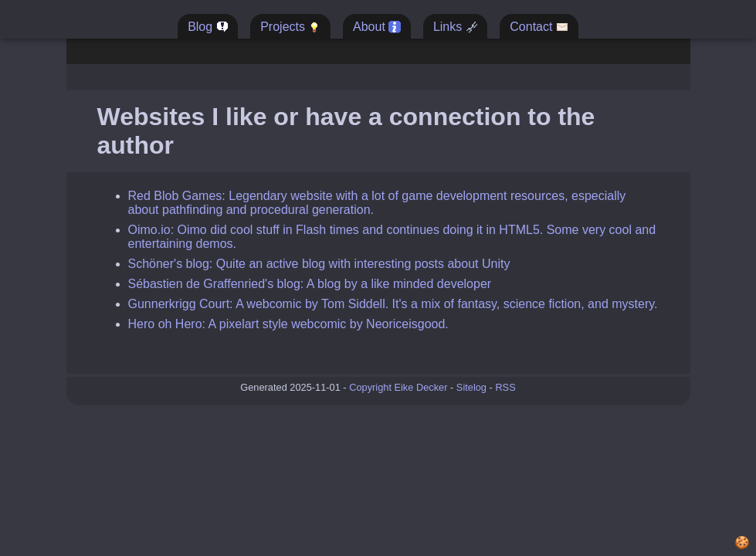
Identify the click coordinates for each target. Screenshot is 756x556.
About (377, 27)
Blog (208, 27)
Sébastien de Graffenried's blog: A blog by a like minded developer (310, 284)
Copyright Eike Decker (398, 387)
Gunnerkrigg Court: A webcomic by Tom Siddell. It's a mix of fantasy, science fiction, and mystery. (393, 304)
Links (456, 27)
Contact (539, 27)
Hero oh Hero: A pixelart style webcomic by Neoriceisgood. (288, 324)
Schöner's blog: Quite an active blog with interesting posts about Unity (319, 264)
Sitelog (471, 387)
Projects (290, 27)
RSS (505, 387)
